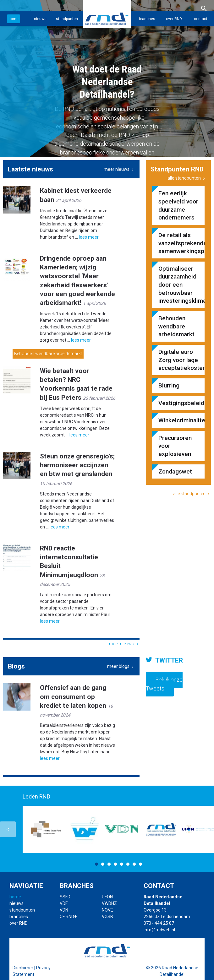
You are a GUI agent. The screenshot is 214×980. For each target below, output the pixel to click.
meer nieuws (119, 169)
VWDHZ (109, 903)
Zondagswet (175, 471)
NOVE (107, 910)
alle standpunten (187, 178)
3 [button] (109, 864)
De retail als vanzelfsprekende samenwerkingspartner (178, 243)
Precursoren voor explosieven (175, 446)
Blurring (169, 385)
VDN (64, 910)
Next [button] (206, 829)
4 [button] (115, 864)
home (14, 19)
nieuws (40, 19)
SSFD (65, 897)
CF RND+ (68, 917)
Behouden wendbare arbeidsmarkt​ (48, 354)
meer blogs (121, 666)
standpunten (67, 19)
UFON (107, 897)
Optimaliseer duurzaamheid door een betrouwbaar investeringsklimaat (178, 285)
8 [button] (140, 864)
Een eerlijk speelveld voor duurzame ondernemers (178, 205)
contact (201, 19)
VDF (64, 903)
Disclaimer (23, 968)
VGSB (107, 917)
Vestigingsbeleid (178, 403)
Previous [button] (8, 829)
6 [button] (128, 864)
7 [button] (134, 864)
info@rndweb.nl (159, 930)
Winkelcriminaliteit (178, 420)
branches (147, 19)
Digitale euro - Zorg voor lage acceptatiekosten (178, 360)
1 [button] (96, 864)
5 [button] (122, 864)
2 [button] (103, 864)
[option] (107, 79)
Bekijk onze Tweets (164, 684)
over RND (174, 19)
